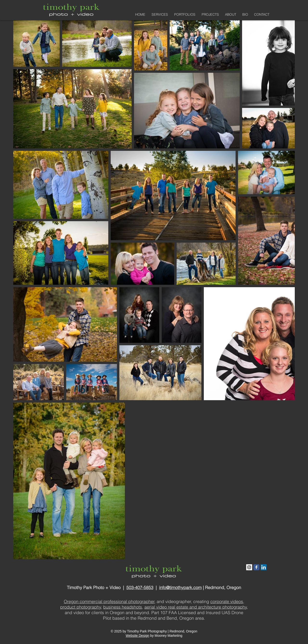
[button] (184, 15)
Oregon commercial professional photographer (109, 601)
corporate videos (227, 601)
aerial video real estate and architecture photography (196, 607)
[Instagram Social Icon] (249, 567)
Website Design (137, 636)
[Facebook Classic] (256, 567)
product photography (81, 607)
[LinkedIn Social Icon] (264, 567)
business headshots (123, 607)
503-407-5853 (140, 588)
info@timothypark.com (180, 588)
